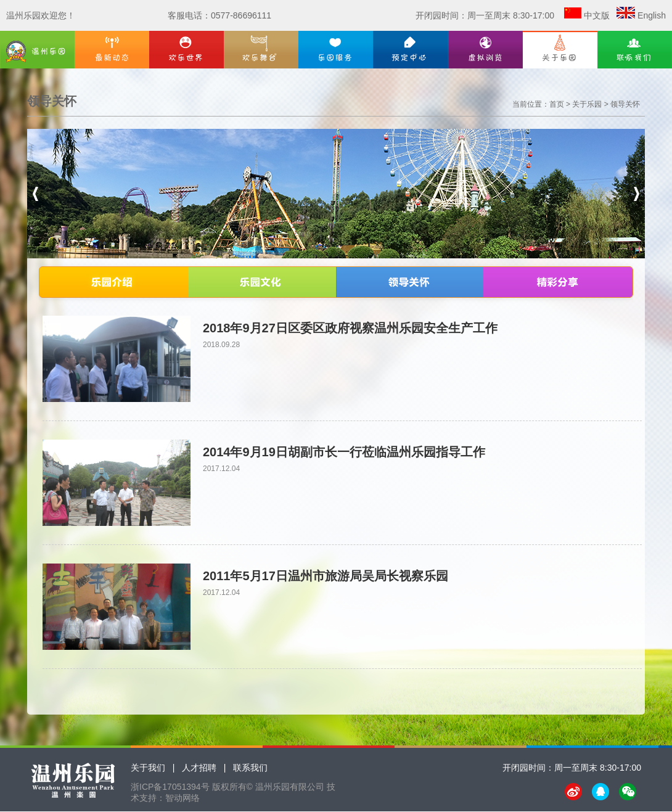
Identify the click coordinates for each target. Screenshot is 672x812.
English (652, 15)
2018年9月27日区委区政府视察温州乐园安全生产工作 (350, 328)
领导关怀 (625, 104)
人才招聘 (199, 768)
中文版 (597, 15)
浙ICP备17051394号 (170, 787)
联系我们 (250, 768)
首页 (557, 104)
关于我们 (148, 768)
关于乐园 (587, 104)
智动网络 (182, 798)
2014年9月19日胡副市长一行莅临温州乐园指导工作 (344, 452)
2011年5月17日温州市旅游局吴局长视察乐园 (326, 576)
